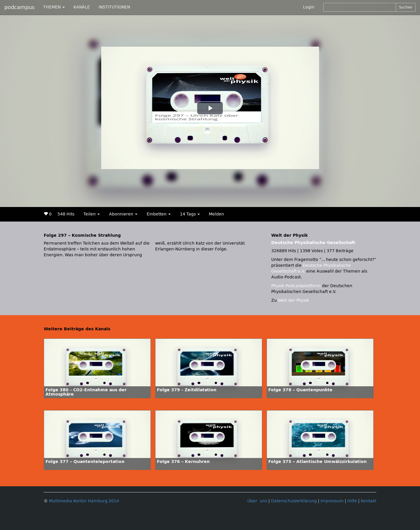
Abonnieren (123, 214)
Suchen (406, 7)
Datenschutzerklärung (294, 501)
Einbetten (159, 214)
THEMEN (54, 7)
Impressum (332, 501)
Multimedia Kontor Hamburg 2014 (84, 501)
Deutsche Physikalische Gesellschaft (313, 243)
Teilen (92, 214)
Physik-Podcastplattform (296, 286)
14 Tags (190, 214)
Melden (216, 214)
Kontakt (369, 501)
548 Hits (66, 214)
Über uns (257, 501)
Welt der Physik (294, 300)
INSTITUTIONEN (114, 7)
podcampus (19, 7)
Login (309, 7)
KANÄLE (82, 7)
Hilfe (352, 501)
